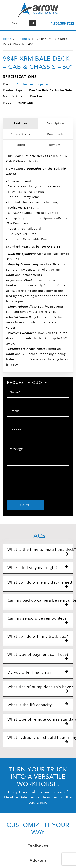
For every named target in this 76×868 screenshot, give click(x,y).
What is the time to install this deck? (39, 551)
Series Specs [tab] (21, 134)
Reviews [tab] (55, 145)
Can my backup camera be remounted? (39, 602)
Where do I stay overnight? (38, 567)
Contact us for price (32, 84)
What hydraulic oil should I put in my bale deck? (39, 739)
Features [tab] (21, 123)
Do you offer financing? (38, 672)
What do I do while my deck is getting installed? (39, 584)
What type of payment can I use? (38, 656)
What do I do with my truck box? (38, 638)
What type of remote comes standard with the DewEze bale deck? (39, 721)
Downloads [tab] (55, 134)
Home (7, 39)
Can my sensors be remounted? (38, 620)
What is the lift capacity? (38, 705)
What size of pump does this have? (39, 689)
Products (24, 39)
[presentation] (38, 484)
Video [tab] (21, 145)
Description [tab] (55, 123)
